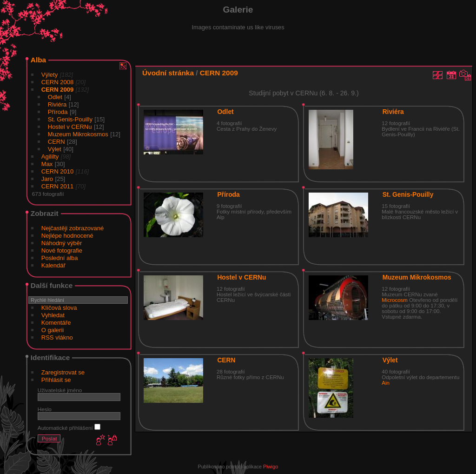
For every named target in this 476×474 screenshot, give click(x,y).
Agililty (50, 157)
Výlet (55, 149)
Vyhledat (53, 315)
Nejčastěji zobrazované (73, 228)
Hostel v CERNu (70, 127)
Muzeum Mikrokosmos (78, 134)
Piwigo (271, 467)
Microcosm (395, 300)
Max (47, 164)
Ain (386, 383)
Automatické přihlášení (69, 428)
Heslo (45, 409)
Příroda (58, 112)
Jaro (47, 179)
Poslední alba (60, 258)
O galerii (53, 330)
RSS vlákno (57, 337)
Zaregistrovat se (63, 372)
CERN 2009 (57, 90)
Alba (38, 60)
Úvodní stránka (168, 73)
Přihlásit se (56, 380)
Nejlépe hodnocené (67, 236)
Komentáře (56, 323)
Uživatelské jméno (60, 390)
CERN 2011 (57, 186)
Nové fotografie (62, 250)
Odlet (55, 97)
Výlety (50, 75)
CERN (56, 142)
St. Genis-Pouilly (70, 119)
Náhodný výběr (62, 243)
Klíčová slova (59, 308)
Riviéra (57, 104)
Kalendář (53, 265)
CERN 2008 (57, 82)
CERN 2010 (57, 171)
